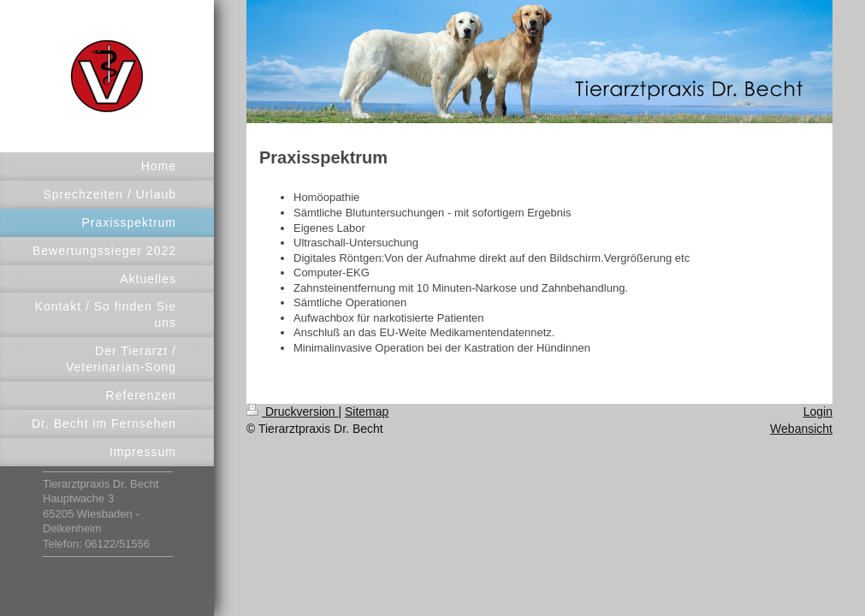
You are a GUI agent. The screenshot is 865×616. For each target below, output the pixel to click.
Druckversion (292, 412)
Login (818, 412)
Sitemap (367, 412)
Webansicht (801, 429)
